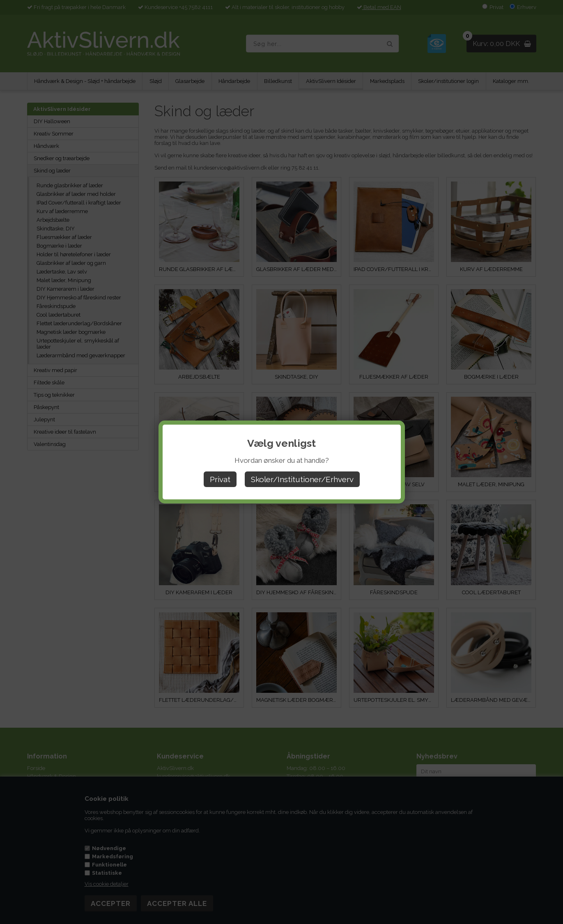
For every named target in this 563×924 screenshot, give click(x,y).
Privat (220, 479)
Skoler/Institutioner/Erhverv (302, 479)
